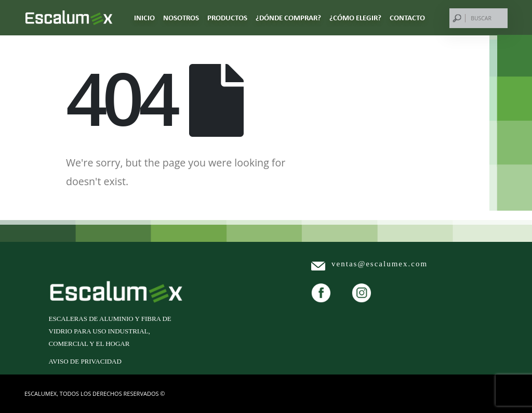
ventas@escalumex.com (380, 264)
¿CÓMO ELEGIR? (355, 18)
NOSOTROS (181, 18)
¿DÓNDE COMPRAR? (288, 18)
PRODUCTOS (227, 18)
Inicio (144, 18)
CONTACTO (407, 18)
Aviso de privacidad (85, 361)
